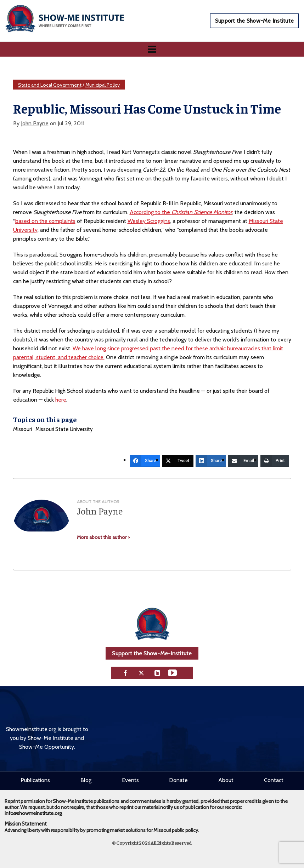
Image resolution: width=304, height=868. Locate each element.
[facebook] (125, 672)
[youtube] (172, 672)
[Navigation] (152, 49)
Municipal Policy (103, 85)
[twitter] (141, 672)
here (61, 400)
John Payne (35, 123)
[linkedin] (157, 672)
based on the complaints (45, 221)
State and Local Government (50, 85)
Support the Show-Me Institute (254, 21)
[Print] (275, 461)
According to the (181, 212)
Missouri (22, 429)
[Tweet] (178, 461)
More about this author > (103, 537)
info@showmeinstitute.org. (33, 813)
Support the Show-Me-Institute (152, 653)
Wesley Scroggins (149, 221)
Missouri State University (64, 429)
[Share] (145, 461)
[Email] (243, 461)
